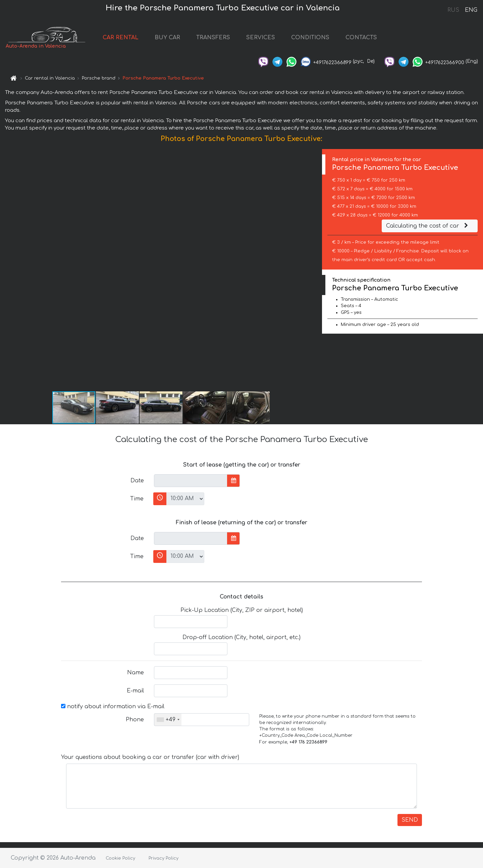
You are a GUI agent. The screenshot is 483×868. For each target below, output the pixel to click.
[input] (191, 481)
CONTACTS (361, 38)
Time (137, 499)
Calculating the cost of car (428, 226)
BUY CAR (167, 38)
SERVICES (261, 38)
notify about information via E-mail (113, 707)
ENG (471, 10)
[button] (316, 270)
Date (137, 481)
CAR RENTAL (121, 38)
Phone (135, 720)
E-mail (135, 691)
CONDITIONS (310, 38)
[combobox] (168, 720)
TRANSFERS (213, 38)
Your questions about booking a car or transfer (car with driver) (150, 757)
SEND (410, 820)
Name (136, 673)
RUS (453, 10)
